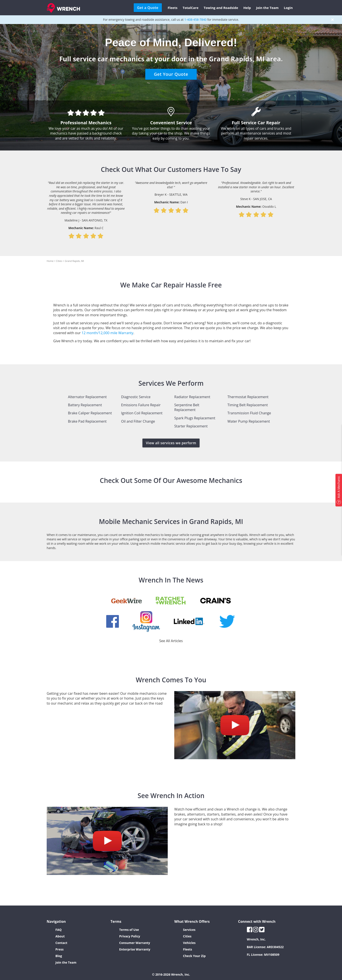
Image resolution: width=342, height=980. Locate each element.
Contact (61, 943)
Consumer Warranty (135, 943)
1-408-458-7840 (195, 20)
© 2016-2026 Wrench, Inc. (171, 974)
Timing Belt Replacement (248, 405)
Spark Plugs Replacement (195, 418)
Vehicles (189, 943)
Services (189, 930)
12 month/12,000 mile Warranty (107, 333)
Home (50, 261)
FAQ (59, 930)
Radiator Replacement (192, 397)
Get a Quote (148, 8)
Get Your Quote (171, 74)
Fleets (173, 8)
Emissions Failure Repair (141, 405)
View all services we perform (171, 443)
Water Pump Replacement (249, 421)
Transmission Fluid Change (249, 413)
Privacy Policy (130, 936)
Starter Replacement (191, 426)
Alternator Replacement (87, 397)
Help (247, 8)
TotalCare (190, 8)
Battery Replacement (85, 405)
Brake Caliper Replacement (90, 413)
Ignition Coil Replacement (142, 413)
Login (288, 8)
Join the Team (267, 8)
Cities (59, 261)
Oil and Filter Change (138, 421)
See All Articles (171, 641)
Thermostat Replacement (248, 397)
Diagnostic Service (136, 397)
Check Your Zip (194, 956)
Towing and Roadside (221, 8)
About (60, 936)
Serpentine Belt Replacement (187, 407)
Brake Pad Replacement (87, 421)
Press (59, 949)
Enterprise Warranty (135, 949)
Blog (59, 956)
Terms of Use (129, 930)
